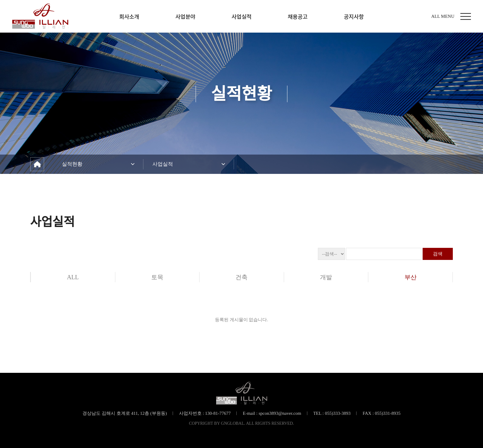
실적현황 (72, 164)
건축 (241, 277)
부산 (411, 277)
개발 (326, 277)
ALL (73, 277)
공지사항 (354, 16)
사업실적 (241, 16)
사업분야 (185, 16)
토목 (157, 277)
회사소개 (129, 16)
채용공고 (298, 16)
